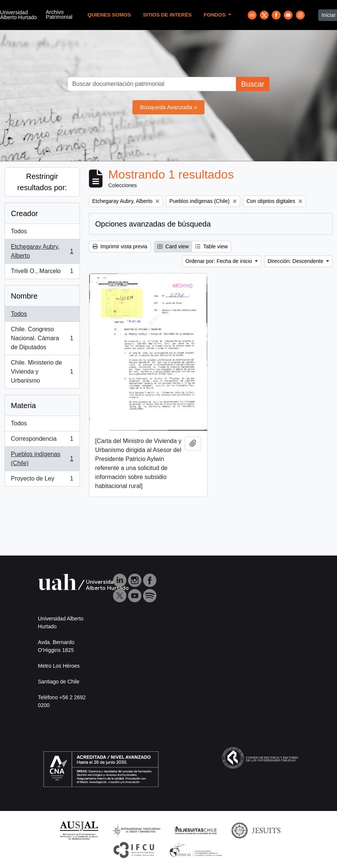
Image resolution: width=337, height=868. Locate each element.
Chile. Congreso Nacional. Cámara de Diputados (42, 338)
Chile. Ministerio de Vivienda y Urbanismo (42, 372)
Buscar (253, 84)
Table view (211, 246)
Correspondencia (42, 440)
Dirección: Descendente (296, 261)
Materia (23, 405)
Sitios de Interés (167, 15)
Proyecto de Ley (42, 480)
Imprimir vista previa (120, 246)
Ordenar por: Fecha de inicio (219, 261)
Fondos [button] (215, 15)
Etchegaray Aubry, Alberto (42, 251)
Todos (19, 231)
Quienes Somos (109, 15)
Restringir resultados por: (42, 182)
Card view (173, 246)
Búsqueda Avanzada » (168, 107)
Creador (24, 213)
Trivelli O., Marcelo (42, 273)
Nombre (24, 296)
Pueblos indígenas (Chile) (42, 459)
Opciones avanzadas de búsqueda (153, 224)
